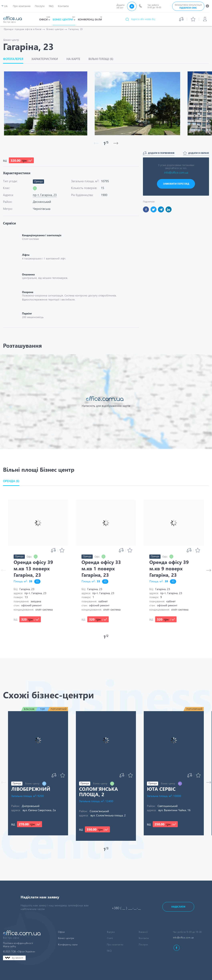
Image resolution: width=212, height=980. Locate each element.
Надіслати (178, 907)
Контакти (144, 938)
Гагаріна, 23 (76, 29)
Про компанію (115, 944)
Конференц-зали (68, 944)
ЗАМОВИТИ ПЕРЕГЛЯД (176, 184)
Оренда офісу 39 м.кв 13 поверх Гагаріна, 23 (33, 568)
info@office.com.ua (176, 172)
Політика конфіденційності (18, 943)
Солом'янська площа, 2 (98, 791)
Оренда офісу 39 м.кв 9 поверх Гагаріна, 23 (169, 568)
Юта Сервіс (161, 789)
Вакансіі (143, 932)
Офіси (61, 932)
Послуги (143, 944)
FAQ (109, 951)
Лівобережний (31, 789)
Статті (110, 938)
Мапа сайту (9, 946)
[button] (13, 481)
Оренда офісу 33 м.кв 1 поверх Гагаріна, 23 (101, 568)
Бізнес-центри (66, 938)
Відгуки (111, 932)
